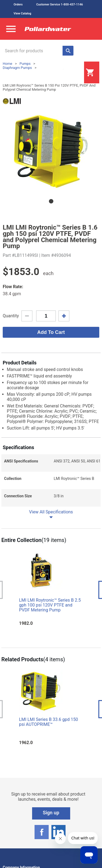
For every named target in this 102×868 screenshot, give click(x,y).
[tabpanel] (51, 151)
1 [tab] (51, 201)
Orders (18, 4)
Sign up (51, 813)
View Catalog (22, 13)
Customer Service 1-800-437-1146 (60, 4)
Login (70, 73)
